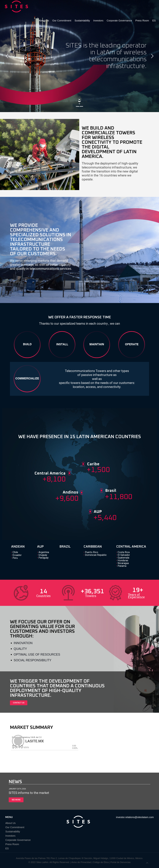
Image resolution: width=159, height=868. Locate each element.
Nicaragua (122, 563)
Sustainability (13, 832)
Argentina (43, 552)
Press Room (12, 844)
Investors (10, 836)
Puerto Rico (91, 552)
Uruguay (42, 555)
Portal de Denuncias (120, 862)
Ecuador (16, 555)
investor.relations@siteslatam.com (135, 817)
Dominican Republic (95, 555)
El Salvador (123, 555)
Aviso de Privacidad (81, 862)
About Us (10, 823)
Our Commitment (15, 827)
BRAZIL (65, 547)
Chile (15, 552)
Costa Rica (123, 552)
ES (7, 848)
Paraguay (43, 558)
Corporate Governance (18, 840)
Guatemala (123, 558)
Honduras (122, 560)
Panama (121, 566)
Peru (14, 558)
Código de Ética (101, 862)
